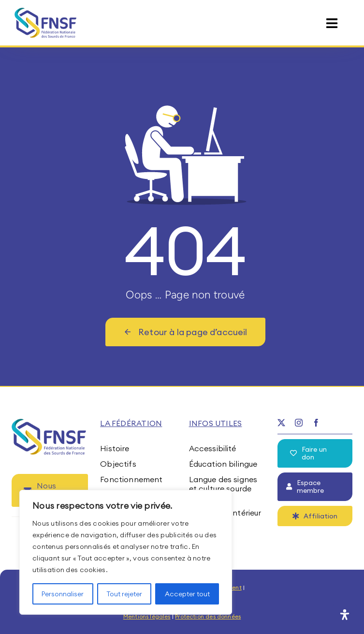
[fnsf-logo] (46, 12)
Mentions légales (147, 616)
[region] (126, 552)
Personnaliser (63, 594)
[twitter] (281, 423)
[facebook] (316, 423)
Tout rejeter (124, 594)
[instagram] (299, 423)
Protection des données (208, 616)
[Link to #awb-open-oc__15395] (332, 23)
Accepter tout (187, 594)
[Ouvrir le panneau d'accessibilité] (345, 615)
